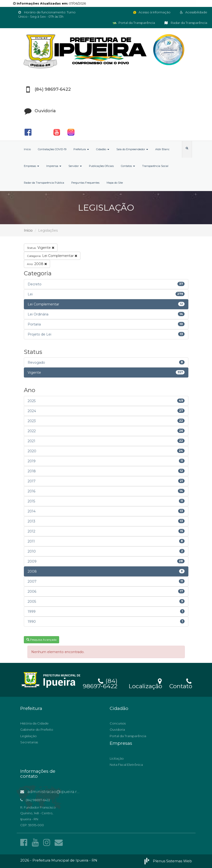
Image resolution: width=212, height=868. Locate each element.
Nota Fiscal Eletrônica (126, 765)
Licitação (117, 758)
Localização (145, 683)
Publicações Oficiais (101, 166)
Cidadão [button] (103, 149)
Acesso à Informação (152, 12)
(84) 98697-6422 (100, 683)
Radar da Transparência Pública (44, 183)
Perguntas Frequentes (85, 183)
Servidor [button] (75, 166)
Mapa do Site (115, 183)
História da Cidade (34, 723)
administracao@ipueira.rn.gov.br (57, 792)
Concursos (118, 723)
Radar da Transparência (186, 23)
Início (27, 149)
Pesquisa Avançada (41, 640)
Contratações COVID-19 (52, 149)
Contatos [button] (128, 166)
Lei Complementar (52, 256)
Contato (181, 683)
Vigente (41, 248)
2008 (37, 264)
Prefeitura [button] (81, 149)
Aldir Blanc (162, 149)
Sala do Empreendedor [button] (132, 149)
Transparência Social (155, 166)
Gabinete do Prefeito (37, 730)
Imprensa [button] (54, 166)
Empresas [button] (31, 166)
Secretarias (29, 742)
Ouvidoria (117, 730)
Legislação (28, 736)
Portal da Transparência (134, 23)
